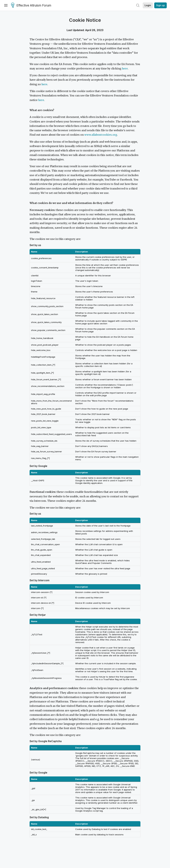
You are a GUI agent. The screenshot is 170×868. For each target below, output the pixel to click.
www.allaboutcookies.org (101, 135)
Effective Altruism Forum (31, 6)
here (125, 69)
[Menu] (6, 5)
